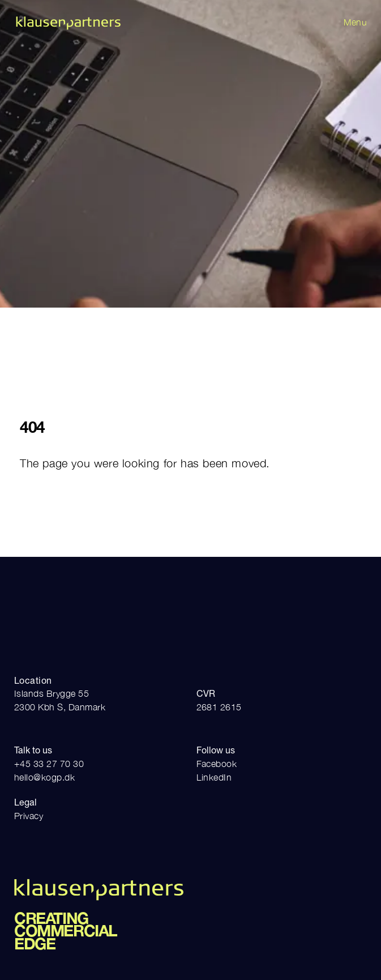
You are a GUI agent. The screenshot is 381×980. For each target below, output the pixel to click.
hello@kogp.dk (44, 777)
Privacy (29, 816)
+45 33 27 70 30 (49, 764)
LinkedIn (214, 777)
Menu (355, 22)
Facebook (217, 764)
